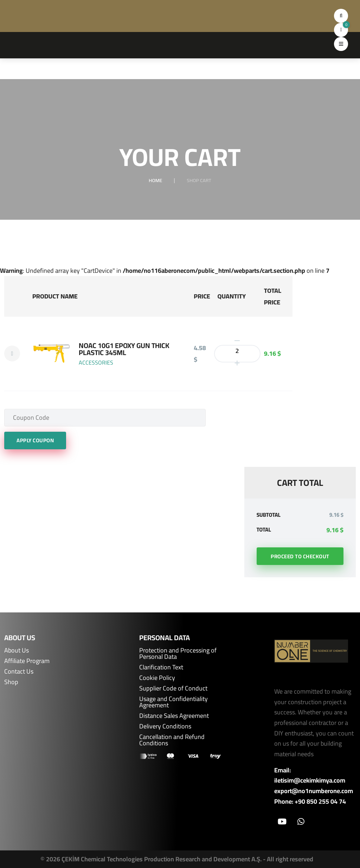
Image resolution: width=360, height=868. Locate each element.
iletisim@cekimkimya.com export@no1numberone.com (314, 786)
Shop (11, 682)
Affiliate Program (27, 661)
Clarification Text (161, 667)
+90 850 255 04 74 (320, 802)
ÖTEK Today (318, 861)
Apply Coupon (35, 440)
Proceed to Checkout (300, 556)
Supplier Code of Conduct (173, 688)
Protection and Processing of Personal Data (178, 654)
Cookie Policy (157, 678)
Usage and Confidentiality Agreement (173, 702)
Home (155, 181)
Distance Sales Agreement (174, 716)
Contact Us (19, 671)
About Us (17, 650)
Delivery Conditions (165, 726)
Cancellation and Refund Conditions (172, 740)
